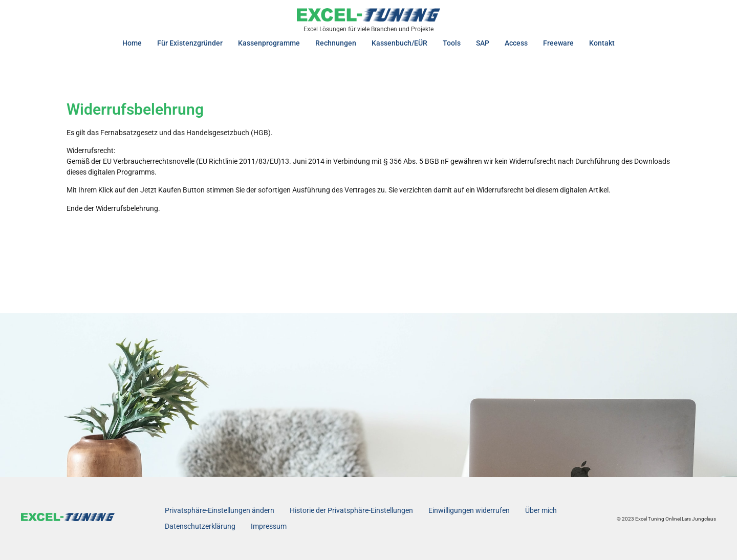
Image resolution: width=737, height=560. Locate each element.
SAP (483, 43)
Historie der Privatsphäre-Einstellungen (351, 510)
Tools (452, 43)
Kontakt (602, 43)
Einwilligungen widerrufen (469, 510)
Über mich (541, 510)
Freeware (558, 43)
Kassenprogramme (269, 43)
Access (516, 43)
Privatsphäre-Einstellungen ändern (220, 510)
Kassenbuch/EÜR (399, 43)
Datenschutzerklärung (200, 526)
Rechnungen (336, 43)
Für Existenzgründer (190, 43)
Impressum (269, 526)
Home (132, 43)
